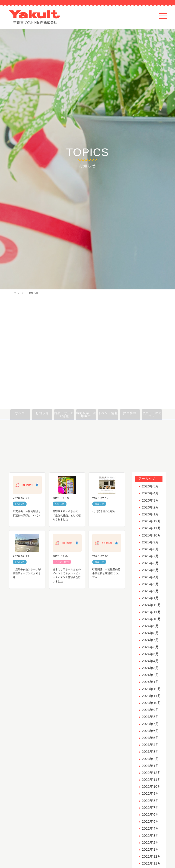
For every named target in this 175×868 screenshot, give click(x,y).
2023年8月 (150, 717)
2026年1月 (150, 514)
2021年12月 (151, 856)
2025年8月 (150, 549)
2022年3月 (150, 836)
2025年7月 (150, 556)
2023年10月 (151, 703)
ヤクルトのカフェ (152, 415)
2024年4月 (150, 661)
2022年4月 (150, 828)
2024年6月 (150, 647)
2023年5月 (150, 738)
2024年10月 (151, 619)
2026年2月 (150, 507)
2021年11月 (151, 863)
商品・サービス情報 (64, 415)
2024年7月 (150, 640)
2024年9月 (150, 626)
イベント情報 (108, 413)
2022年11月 (151, 780)
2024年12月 (151, 605)
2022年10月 (151, 787)
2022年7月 (150, 808)
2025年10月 (151, 535)
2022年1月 (150, 849)
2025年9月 (150, 542)
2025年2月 (150, 591)
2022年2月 (150, 843)
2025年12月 (151, 521)
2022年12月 (151, 773)
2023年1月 (150, 766)
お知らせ (34, 293)
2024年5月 (150, 654)
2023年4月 (150, 745)
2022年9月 (150, 794)
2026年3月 (150, 500)
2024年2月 (150, 675)
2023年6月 (150, 731)
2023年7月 (150, 724)
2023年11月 (151, 696)
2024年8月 (150, 633)
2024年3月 (150, 668)
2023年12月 (151, 689)
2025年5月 (150, 570)
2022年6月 (150, 815)
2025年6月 (150, 563)
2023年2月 (150, 759)
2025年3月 (150, 584)
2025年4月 (150, 577)
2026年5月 (150, 486)
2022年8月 (150, 801)
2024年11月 (151, 612)
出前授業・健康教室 (86, 415)
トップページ (16, 293)
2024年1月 (150, 682)
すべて (20, 413)
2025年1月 (150, 598)
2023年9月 (150, 710)
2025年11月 (151, 528)
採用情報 (130, 413)
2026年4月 (150, 493)
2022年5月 (150, 821)
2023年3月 (150, 752)
